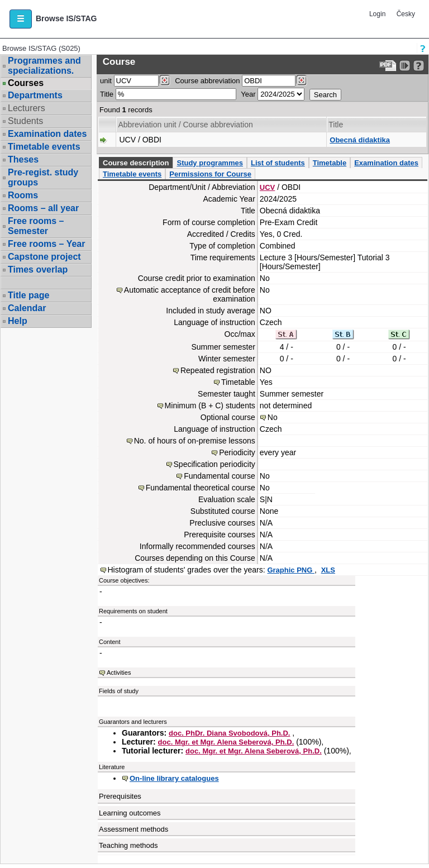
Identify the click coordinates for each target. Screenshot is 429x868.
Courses (26, 83)
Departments (35, 95)
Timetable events (44, 147)
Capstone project (44, 257)
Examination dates (47, 134)
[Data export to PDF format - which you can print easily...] (388, 66)
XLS (328, 570)
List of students (278, 163)
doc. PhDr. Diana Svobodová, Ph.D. (229, 733)
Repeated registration (218, 370)
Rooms (23, 195)
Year (248, 94)
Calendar (27, 308)
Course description (136, 163)
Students (25, 121)
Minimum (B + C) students (210, 406)
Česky (406, 14)
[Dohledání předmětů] (301, 80)
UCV (267, 187)
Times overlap (38, 270)
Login (377, 14)
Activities (119, 673)
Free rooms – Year (46, 244)
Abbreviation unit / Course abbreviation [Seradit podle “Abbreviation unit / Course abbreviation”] (185, 125)
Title (107, 94)
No (273, 417)
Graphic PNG (291, 570)
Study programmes (209, 163)
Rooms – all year (43, 208)
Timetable (330, 163)
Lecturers (27, 108)
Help (18, 321)
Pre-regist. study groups (43, 177)
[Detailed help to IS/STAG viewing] (419, 66)
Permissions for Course (210, 174)
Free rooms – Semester (36, 226)
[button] (21, 19)
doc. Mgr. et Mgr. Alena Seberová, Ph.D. (226, 742)
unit (106, 81)
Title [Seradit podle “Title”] (336, 125)
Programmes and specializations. (44, 66)
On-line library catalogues (174, 778)
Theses (23, 159)
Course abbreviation (207, 81)
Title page (28, 295)
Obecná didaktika (360, 140)
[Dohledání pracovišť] (165, 80)
